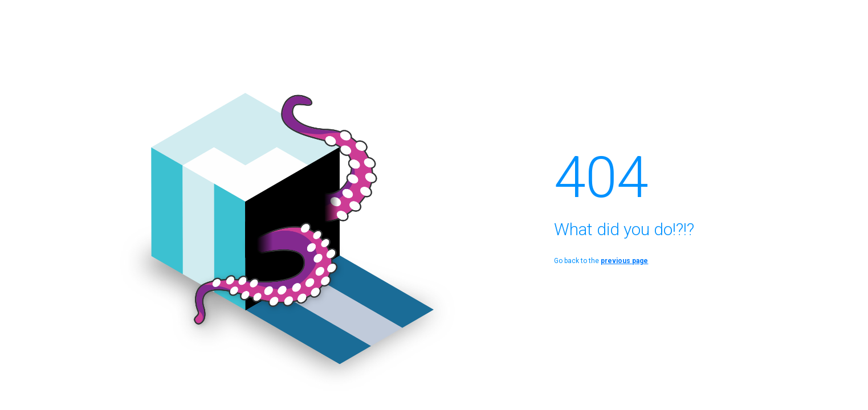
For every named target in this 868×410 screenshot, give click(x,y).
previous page (624, 261)
